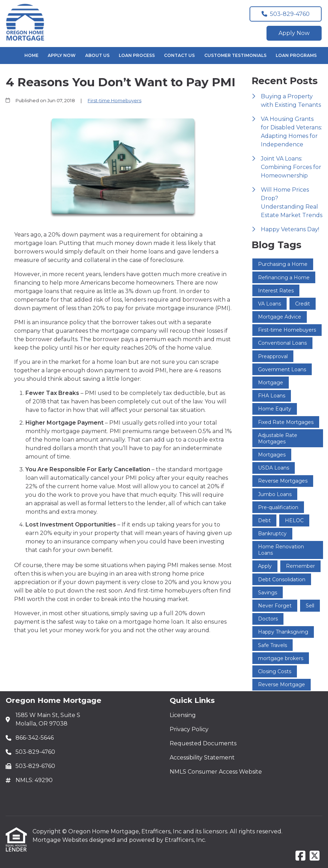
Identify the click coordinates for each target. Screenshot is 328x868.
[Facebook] (300, 856)
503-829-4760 (286, 14)
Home (31, 55)
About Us (97, 55)
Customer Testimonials (235, 55)
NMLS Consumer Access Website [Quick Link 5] (216, 772)
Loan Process (137, 55)
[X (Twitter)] (315, 856)
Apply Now (294, 33)
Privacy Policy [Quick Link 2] (189, 729)
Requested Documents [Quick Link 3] (203, 743)
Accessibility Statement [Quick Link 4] (202, 758)
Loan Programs (296, 55)
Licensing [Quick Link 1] (183, 715)
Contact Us (179, 55)
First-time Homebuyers (115, 100)
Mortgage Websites (61, 840)
